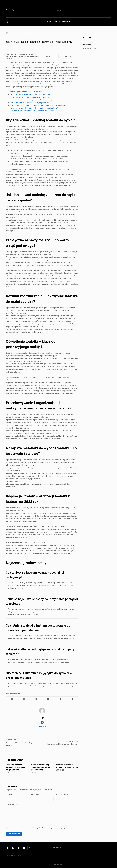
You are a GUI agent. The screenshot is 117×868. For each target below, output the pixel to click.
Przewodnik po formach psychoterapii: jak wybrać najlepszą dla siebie (15, 767)
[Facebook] (60, 56)
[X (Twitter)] (66, 56)
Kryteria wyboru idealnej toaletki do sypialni (26, 92)
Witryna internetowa (62, 795)
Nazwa (9, 795)
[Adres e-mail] (72, 699)
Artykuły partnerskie (63, 22)
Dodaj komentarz (12, 805)
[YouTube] (24, 848)
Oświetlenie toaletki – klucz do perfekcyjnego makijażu (30, 103)
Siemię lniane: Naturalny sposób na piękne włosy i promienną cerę (40, 767)
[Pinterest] (71, 56)
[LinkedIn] (77, 56)
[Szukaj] (7, 22)
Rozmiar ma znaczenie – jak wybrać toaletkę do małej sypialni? (33, 100)
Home (49, 22)
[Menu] (7, 10)
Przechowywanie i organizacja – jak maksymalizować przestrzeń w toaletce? (38, 105)
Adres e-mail (36, 795)
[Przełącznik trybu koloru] (13, 10)
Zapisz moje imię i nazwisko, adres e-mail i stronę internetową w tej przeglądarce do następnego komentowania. (42, 828)
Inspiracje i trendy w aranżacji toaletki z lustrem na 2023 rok (32, 111)
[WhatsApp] (60, 699)
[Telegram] (29, 848)
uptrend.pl (17, 855)
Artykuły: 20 (42, 727)
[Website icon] (42, 722)
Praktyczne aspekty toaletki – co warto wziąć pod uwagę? (31, 97)
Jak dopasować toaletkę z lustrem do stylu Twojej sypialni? (32, 94)
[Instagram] (19, 848)
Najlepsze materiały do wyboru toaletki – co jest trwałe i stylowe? (34, 108)
